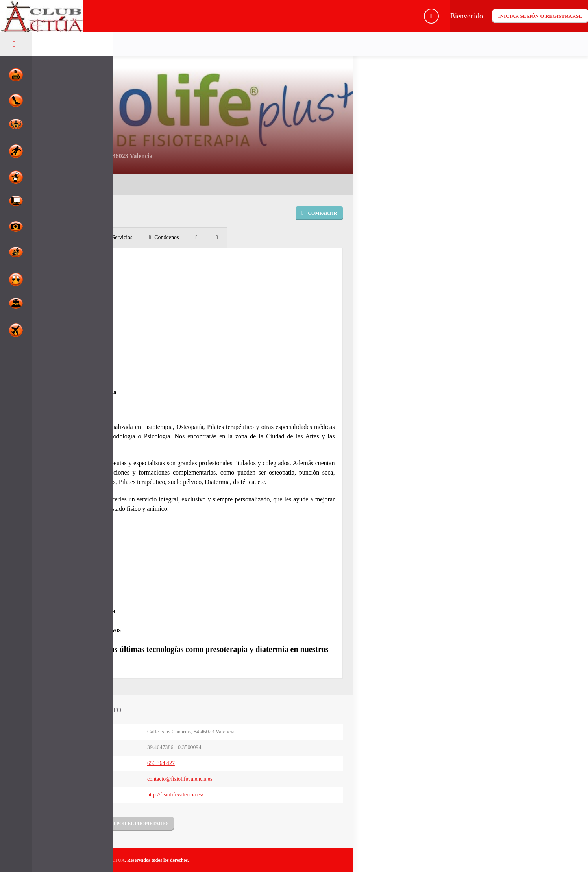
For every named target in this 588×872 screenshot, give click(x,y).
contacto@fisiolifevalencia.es (180, 779)
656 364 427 (161, 763)
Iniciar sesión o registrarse (540, 16)
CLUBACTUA (110, 860)
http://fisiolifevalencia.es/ (175, 795)
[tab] (70, 238)
